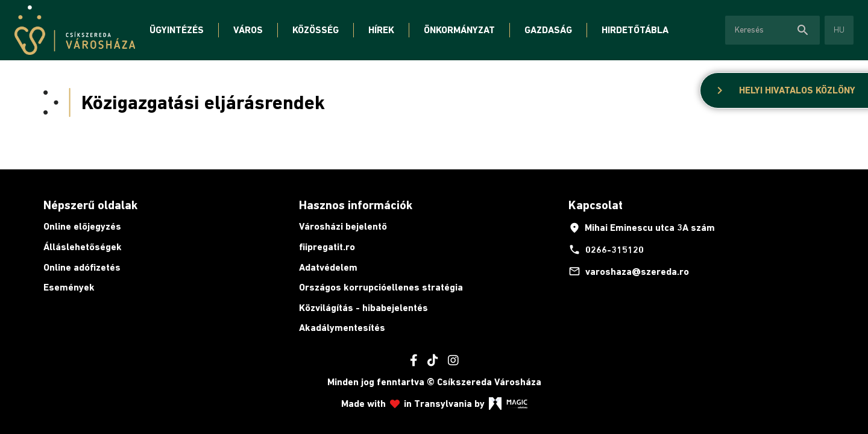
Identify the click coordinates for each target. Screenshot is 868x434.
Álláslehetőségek (83, 247)
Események (69, 287)
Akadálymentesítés (342, 328)
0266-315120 (606, 250)
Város (248, 30)
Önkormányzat (459, 30)
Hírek (381, 30)
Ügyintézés (177, 30)
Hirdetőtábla (635, 30)
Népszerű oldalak (90, 205)
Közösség (316, 30)
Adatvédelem (328, 267)
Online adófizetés (82, 267)
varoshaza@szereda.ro (629, 271)
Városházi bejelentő (343, 226)
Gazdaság (548, 30)
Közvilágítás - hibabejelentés (363, 308)
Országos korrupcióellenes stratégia (381, 287)
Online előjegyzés (82, 226)
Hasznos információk (356, 205)
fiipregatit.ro (327, 247)
